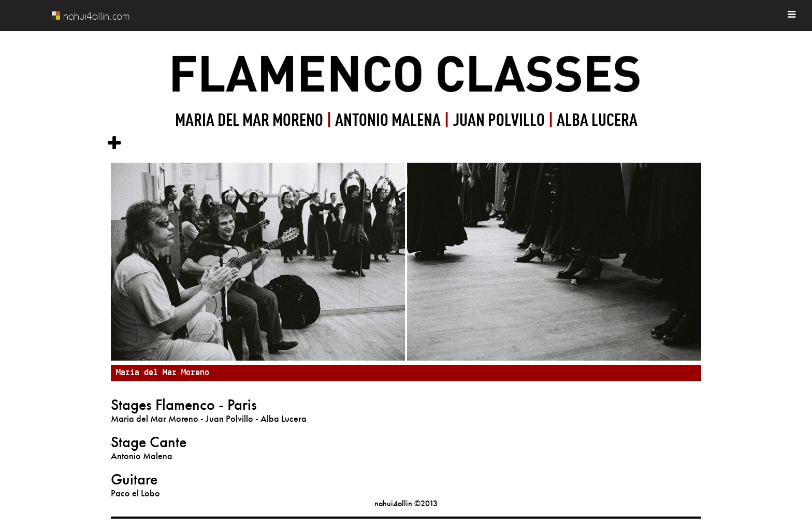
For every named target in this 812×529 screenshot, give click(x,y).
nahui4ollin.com (96, 16)
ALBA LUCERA (597, 119)
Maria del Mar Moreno (163, 373)
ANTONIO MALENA (389, 119)
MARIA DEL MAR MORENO (251, 119)
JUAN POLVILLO (499, 119)
